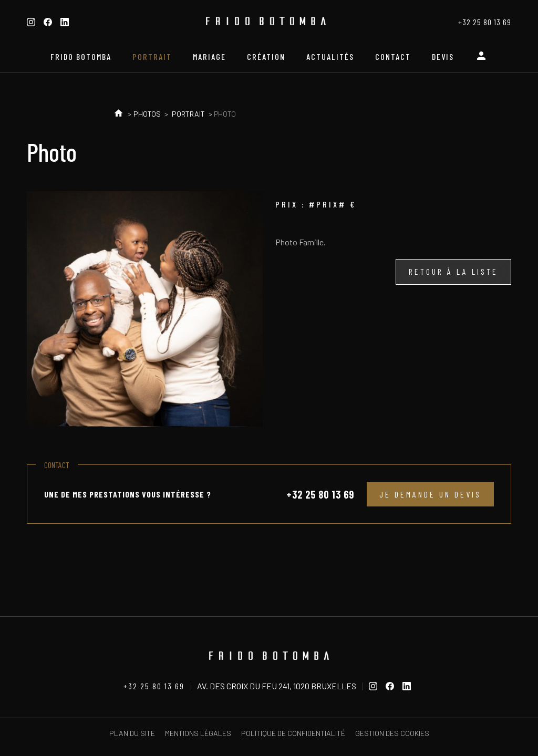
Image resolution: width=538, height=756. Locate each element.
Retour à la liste (453, 271)
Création (266, 56)
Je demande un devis (430, 494)
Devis (443, 56)
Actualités (330, 56)
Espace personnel (481, 60)
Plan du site (132, 733)
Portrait (152, 56)
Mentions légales (198, 733)
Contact (393, 56)
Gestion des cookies (392, 733)
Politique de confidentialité (293, 733)
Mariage (209, 56)
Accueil (118, 114)
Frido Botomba (81, 56)
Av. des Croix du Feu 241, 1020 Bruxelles (277, 686)
